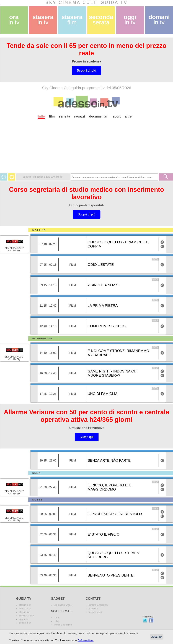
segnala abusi (95, 612)
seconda (101, 20)
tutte (41, 116)
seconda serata (27, 616)
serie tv (64, 116)
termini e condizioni (63, 625)
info (155, 259)
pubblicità (93, 609)
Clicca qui (86, 437)
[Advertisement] (87, 148)
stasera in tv (25, 605)
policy (57, 621)
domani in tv (25, 623)
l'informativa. (85, 640)
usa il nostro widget (63, 605)
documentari (99, 116)
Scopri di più (86, 71)
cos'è (56, 618)
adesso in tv (25, 609)
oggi (130, 20)
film (52, 116)
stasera (43, 20)
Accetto (157, 637)
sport (117, 116)
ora (14, 20)
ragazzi (80, 116)
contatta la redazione (99, 605)
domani (159, 20)
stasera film (25, 612)
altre (128, 116)
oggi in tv (24, 619)
